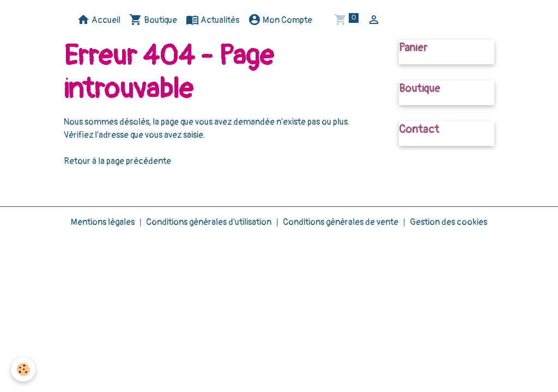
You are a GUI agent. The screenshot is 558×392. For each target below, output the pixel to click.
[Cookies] (23, 369)
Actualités (213, 20)
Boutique (153, 20)
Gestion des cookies (448, 222)
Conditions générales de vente (341, 222)
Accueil (99, 20)
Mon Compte (280, 20)
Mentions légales (103, 222)
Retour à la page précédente (117, 161)
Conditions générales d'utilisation (209, 222)
